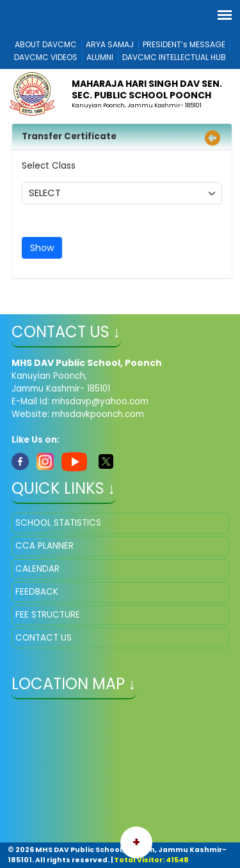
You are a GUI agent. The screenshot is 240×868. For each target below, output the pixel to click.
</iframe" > (120, 772)
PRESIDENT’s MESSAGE (184, 44)
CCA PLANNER (44, 546)
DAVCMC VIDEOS (46, 57)
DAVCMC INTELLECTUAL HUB (174, 57)
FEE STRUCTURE (48, 615)
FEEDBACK (37, 592)
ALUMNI (100, 57)
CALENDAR (37, 569)
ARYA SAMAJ (110, 44)
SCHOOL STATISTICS (58, 523)
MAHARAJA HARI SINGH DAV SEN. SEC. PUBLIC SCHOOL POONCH (147, 89)
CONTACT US (44, 638)
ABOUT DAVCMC (46, 44)
